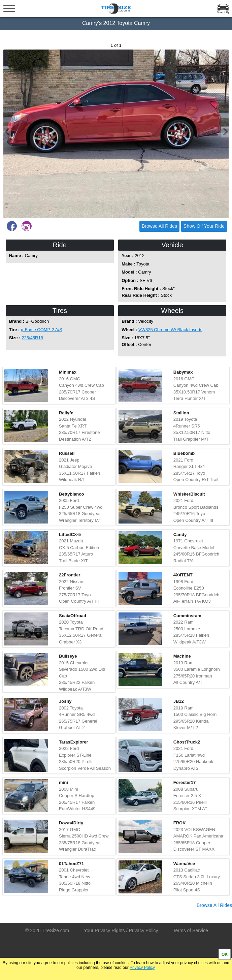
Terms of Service (191, 930)
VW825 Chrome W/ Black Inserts (170, 330)
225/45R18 (32, 338)
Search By (223, 12)
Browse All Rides (159, 226)
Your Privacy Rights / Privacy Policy (121, 930)
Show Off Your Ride (204, 226)
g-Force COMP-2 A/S (42, 330)
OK (225, 954)
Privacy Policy (142, 968)
